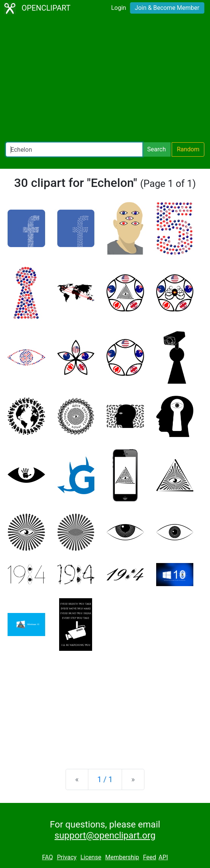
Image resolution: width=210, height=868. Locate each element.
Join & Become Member (167, 8)
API (163, 857)
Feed (150, 857)
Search (156, 149)
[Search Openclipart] (74, 149)
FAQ (48, 857)
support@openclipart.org (105, 835)
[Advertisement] (105, 79)
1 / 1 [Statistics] (105, 779)
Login (118, 8)
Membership (122, 857)
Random (188, 149)
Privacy (67, 857)
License (91, 857)
